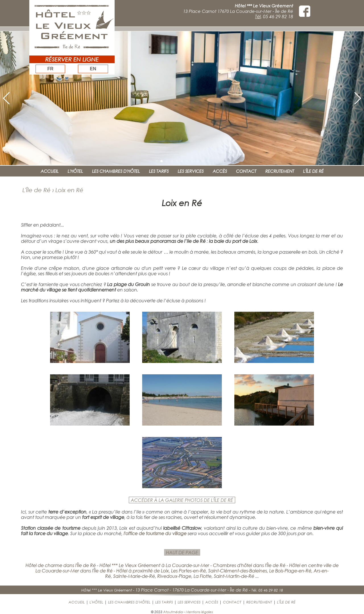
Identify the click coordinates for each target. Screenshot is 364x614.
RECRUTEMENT (280, 171)
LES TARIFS (159, 171)
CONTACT (246, 171)
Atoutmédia (173, 612)
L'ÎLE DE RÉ (313, 171)
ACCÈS (220, 171)
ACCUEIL (50, 171)
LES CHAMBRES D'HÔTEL (116, 171)
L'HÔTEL (75, 171)
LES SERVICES (191, 171)
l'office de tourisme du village (155, 533)
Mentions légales (199, 612)
